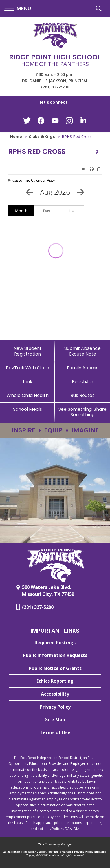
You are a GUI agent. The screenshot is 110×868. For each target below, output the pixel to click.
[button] (18, 9)
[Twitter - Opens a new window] (27, 122)
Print (91, 169)
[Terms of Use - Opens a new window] (55, 733)
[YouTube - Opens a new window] (55, 122)
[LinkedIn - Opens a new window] (83, 122)
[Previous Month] (30, 192)
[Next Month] (80, 192)
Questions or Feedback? (19, 852)
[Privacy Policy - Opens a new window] (55, 707)
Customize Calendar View (34, 180)
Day (46, 211)
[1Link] (27, 382)
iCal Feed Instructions (83, 169)
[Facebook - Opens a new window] (41, 122)
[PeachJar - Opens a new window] (82, 382)
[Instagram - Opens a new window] (69, 122)
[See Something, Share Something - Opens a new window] (82, 412)
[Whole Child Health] (27, 395)
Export (100, 169)
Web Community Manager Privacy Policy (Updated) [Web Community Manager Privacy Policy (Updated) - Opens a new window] (73, 852)
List (72, 211)
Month (21, 211)
